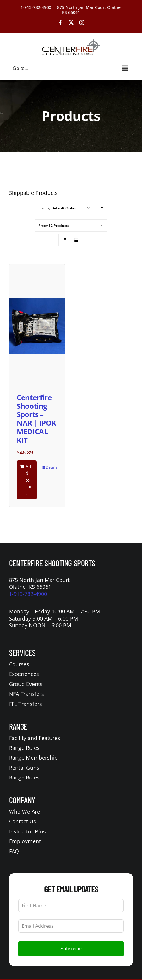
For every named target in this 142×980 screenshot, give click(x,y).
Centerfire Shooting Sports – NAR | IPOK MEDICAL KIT (36, 419)
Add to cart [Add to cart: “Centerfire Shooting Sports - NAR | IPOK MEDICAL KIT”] (29, 480)
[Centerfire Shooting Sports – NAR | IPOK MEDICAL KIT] (37, 326)
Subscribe (71, 949)
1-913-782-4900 (28, 594)
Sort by (57, 208)
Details (52, 467)
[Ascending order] (102, 208)
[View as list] (76, 240)
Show (54, 226)
